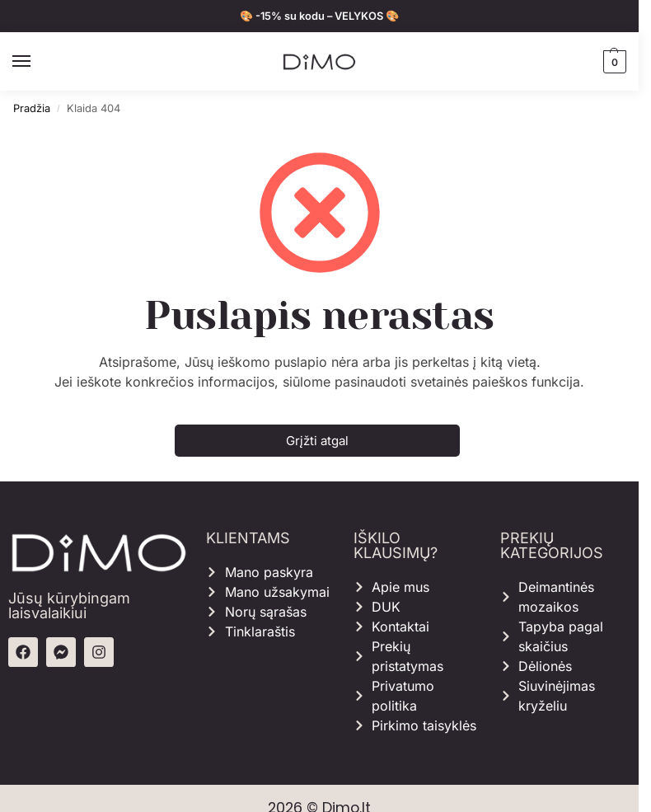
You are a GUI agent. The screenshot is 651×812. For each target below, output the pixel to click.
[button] (613, 62)
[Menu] (37, 62)
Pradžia (32, 108)
